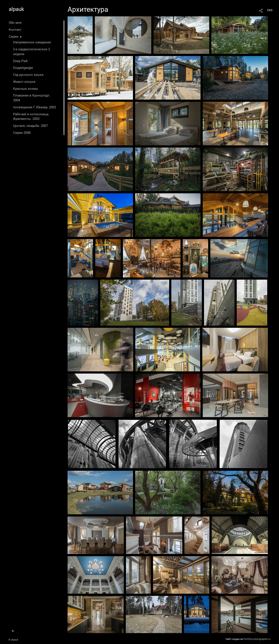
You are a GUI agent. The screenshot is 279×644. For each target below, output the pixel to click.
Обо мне (15, 23)
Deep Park (20, 61)
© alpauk (13, 640)
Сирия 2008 (22, 133)
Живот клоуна (24, 82)
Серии (14, 37)
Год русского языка (28, 75)
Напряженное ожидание (32, 42)
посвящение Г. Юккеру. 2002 (35, 107)
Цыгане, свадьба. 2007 (30, 126)
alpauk (16, 9)
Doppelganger (23, 68)
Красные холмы (26, 89)
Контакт (15, 30)
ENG (270, 10)
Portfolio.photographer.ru (257, 639)
